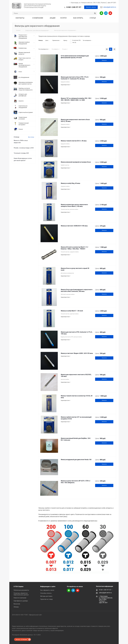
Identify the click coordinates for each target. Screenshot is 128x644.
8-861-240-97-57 (74, 7)
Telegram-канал (106, 13)
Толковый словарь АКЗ (21, 153)
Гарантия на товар (46, 599)
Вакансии (17, 604)
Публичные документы (21, 590)
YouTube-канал (110, 13)
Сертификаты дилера (21, 601)
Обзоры (16, 607)
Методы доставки (46, 596)
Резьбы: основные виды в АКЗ (24, 148)
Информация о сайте (48, 586)
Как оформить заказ (47, 590)
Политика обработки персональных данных (21, 594)
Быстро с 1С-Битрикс (21, 639)
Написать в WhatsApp (101, 13)
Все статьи (31, 137)
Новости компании (20, 598)
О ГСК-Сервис (19, 586)
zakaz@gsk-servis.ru (110, 7)
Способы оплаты (46, 593)
